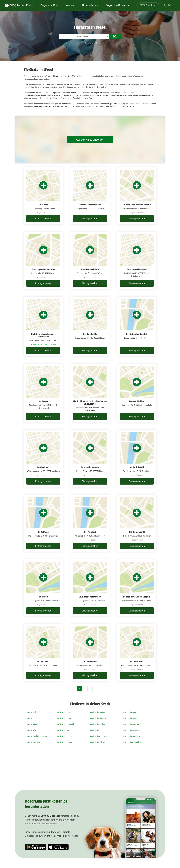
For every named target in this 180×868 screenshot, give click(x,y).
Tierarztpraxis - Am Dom (43, 269)
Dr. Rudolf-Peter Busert (90, 597)
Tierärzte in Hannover (98, 712)
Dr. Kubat (43, 205)
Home (79, 43)
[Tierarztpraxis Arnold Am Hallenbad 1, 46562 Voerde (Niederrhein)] (137, 261)
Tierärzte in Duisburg (98, 724)
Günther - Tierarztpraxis (90, 205)
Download (148, 5)
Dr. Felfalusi (43, 532)
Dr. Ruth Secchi (137, 467)
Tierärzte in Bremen (64, 736)
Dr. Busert (43, 597)
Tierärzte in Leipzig (64, 718)
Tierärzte (88, 43)
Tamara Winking (137, 401)
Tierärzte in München (32, 724)
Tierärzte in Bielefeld (98, 742)
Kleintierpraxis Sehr (90, 269)
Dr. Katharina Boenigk (137, 334)
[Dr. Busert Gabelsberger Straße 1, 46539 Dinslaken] (43, 588)
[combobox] (84, 36)
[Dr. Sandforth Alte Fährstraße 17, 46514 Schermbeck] (137, 653)
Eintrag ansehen (43, 219)
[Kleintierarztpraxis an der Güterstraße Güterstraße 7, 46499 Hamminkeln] (43, 326)
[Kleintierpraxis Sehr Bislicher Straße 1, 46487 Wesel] (90, 261)
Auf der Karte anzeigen (90, 140)
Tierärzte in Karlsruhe (131, 724)
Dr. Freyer (43, 401)
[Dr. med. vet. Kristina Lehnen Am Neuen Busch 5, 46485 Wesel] (137, 196)
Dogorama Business (117, 5)
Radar (29, 5)
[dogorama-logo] (14, 5)
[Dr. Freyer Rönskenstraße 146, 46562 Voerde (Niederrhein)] (43, 393)
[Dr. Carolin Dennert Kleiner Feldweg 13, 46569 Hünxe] (90, 458)
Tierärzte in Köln (30, 730)
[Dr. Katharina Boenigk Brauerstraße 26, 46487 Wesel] (137, 326)
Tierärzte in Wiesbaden (132, 742)
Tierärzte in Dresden (65, 742)
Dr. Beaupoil (43, 661)
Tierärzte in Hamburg (32, 718)
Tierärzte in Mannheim (132, 730)
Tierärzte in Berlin (30, 712)
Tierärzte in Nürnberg (98, 718)
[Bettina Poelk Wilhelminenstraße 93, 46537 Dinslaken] (43, 458)
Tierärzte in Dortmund (65, 724)
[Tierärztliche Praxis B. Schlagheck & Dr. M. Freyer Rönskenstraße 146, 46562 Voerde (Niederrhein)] (90, 393)
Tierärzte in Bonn (130, 712)
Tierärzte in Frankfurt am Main (35, 736)
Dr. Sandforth (137, 661)
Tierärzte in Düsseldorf (66, 712)
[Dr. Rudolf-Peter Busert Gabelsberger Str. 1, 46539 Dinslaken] (90, 588)
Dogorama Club (49, 5)
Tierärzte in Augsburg (131, 736)
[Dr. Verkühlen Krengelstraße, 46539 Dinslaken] (90, 653)
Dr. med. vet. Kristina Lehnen (137, 205)
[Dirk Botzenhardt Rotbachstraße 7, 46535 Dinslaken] (137, 523)
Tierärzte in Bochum (98, 730)
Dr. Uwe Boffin (90, 334)
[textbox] (84, 37)
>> (100, 689)
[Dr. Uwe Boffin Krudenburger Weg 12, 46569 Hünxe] (90, 326)
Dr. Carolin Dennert (90, 467)
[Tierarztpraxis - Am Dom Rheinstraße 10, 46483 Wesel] (43, 261)
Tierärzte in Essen (64, 730)
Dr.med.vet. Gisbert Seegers (137, 597)
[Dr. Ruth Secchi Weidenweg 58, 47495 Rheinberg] (137, 458)
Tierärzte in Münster (131, 718)
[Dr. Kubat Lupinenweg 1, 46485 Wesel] (43, 196)
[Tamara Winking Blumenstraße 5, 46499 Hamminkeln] (137, 393)
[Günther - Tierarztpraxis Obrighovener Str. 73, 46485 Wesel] (90, 196)
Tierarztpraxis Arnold (137, 269)
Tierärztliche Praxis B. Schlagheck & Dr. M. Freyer (90, 403)
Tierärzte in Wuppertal (98, 736)
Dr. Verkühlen (90, 661)
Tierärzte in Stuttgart (32, 742)
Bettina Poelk (43, 467)
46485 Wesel (98, 43)
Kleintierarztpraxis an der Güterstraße (43, 335)
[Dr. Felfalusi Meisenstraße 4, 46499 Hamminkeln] (43, 523)
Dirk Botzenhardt (137, 532)
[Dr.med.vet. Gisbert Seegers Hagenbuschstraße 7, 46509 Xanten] (137, 588)
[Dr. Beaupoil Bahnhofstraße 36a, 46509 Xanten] (43, 653)
